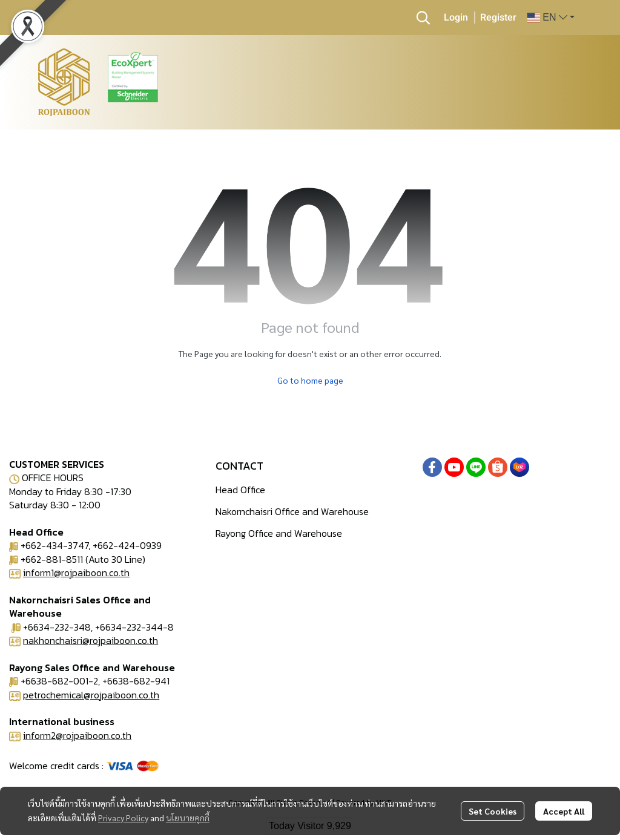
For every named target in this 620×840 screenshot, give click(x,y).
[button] (423, 18)
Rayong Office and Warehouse (279, 533)
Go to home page (310, 380)
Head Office (240, 490)
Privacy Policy (123, 818)
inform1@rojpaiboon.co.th (76, 573)
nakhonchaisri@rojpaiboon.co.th (91, 640)
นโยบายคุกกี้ (188, 818)
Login (456, 18)
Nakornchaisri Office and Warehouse (292, 511)
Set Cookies (493, 811)
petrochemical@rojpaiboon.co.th (91, 695)
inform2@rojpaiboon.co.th (77, 735)
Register (498, 18)
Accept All (564, 811)
